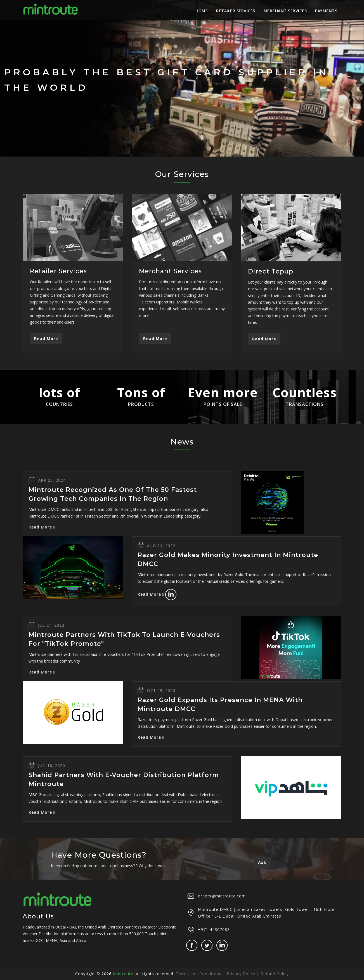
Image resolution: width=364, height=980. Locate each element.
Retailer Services (236, 11)
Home (202, 11)
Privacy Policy (241, 974)
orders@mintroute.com (222, 896)
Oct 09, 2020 (161, 690)
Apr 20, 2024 (52, 480)
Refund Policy (275, 974)
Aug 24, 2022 (161, 546)
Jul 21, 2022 (51, 625)
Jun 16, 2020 (52, 765)
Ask (262, 862)
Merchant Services (285, 11)
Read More (46, 339)
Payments (326, 11)
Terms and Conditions (199, 974)
